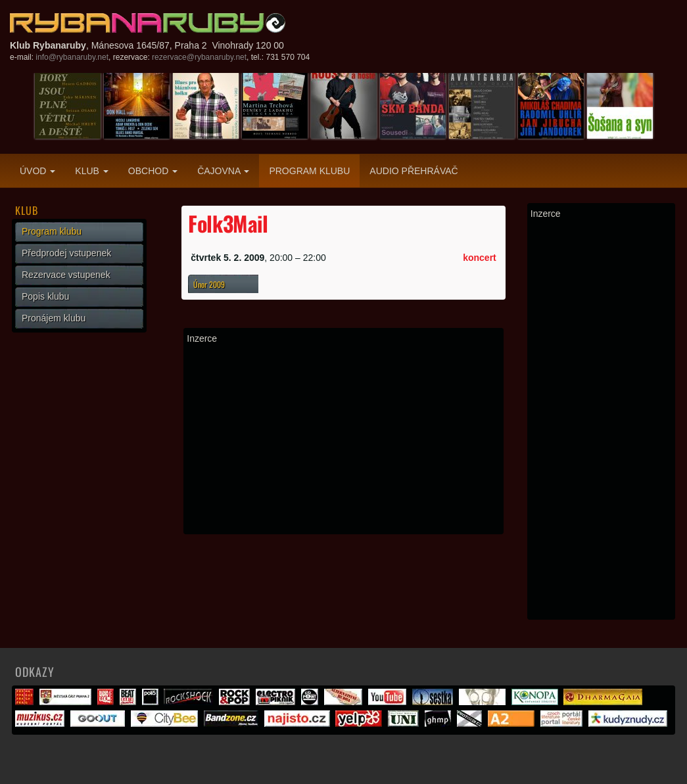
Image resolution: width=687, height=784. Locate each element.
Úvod (37, 171)
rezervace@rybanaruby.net (199, 57)
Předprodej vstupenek (66, 253)
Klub (91, 171)
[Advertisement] (344, 439)
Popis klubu (45, 296)
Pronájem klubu (54, 318)
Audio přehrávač (414, 171)
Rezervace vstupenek (66, 275)
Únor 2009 (209, 284)
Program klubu (309, 171)
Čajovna (223, 171)
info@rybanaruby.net (72, 57)
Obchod (153, 171)
